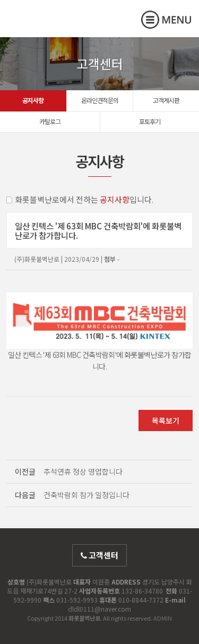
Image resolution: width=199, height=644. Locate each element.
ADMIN (163, 618)
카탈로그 (50, 121)
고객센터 (99, 555)
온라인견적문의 (100, 100)
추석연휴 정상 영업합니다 (83, 471)
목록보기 (166, 420)
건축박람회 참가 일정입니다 (86, 495)
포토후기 (150, 121)
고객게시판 (166, 100)
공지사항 (33, 100)
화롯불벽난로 (50, 27)
